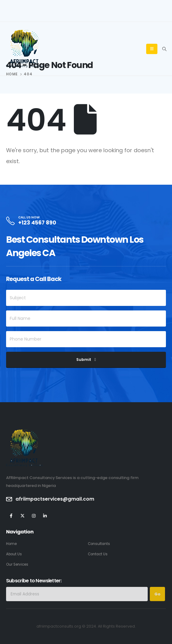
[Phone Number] (86, 339)
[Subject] (86, 298)
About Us (14, 554)
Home (11, 544)
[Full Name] (86, 319)
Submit (84, 360)
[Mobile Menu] (152, 49)
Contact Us (98, 554)
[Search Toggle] (164, 49)
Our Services (17, 564)
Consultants (99, 544)
